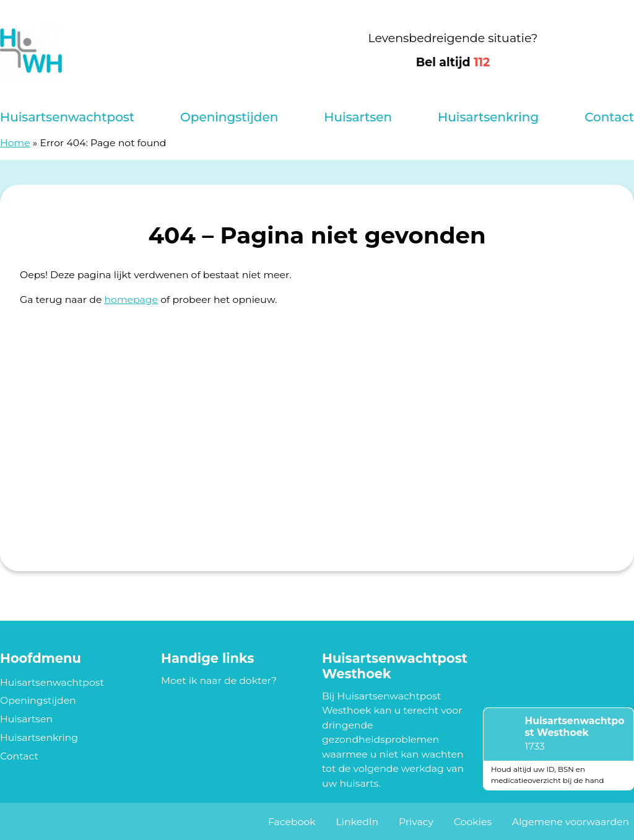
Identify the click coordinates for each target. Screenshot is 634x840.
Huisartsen (358, 117)
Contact (609, 117)
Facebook (292, 822)
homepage (131, 300)
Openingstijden (229, 117)
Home (15, 143)
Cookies (473, 822)
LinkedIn (358, 822)
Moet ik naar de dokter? (219, 680)
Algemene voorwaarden (571, 822)
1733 (535, 746)
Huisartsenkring (488, 117)
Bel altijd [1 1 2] (453, 62)
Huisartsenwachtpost (67, 117)
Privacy (416, 822)
